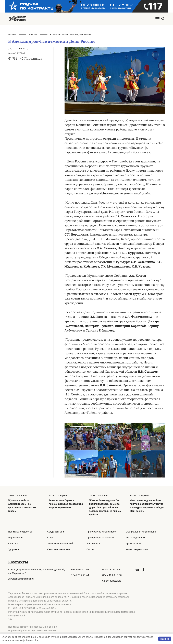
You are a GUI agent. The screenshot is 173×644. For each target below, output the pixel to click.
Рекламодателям (135, 538)
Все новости (93, 543)
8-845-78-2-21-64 (80, 575)
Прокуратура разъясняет (101, 538)
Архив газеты (133, 543)
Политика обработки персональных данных (33, 627)
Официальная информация (141, 532)
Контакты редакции (137, 549)
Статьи (90, 549)
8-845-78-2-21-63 (80, 570)
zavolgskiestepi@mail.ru (21, 579)
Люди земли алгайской (60, 543)
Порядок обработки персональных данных (32, 630)
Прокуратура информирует (102, 532)
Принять (165, 639)
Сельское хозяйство (59, 549)
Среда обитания (56, 532)
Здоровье (13, 549)
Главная (12, 35)
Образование (16, 538)
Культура (13, 543)
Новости (33, 35)
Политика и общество (20, 532)
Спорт (51, 538)
